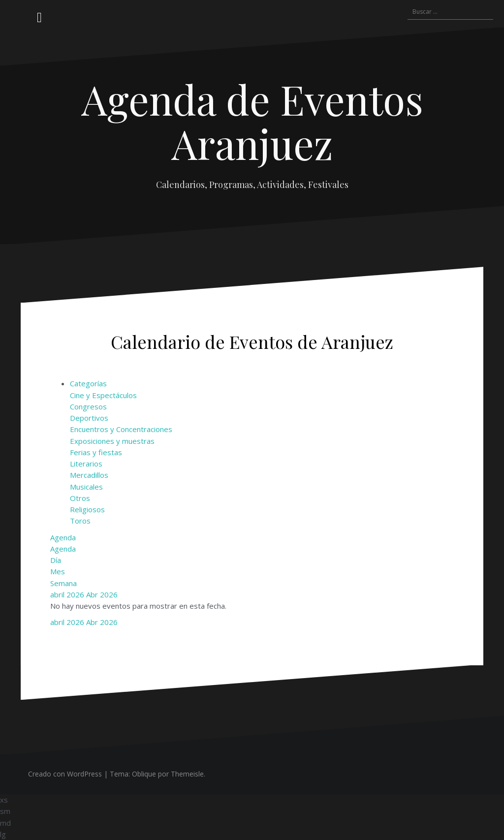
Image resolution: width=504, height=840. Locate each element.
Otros (80, 498)
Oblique (144, 774)
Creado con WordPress (65, 774)
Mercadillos (89, 475)
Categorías (88, 383)
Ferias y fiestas (96, 452)
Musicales (86, 487)
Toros (80, 521)
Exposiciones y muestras (112, 441)
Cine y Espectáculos (103, 395)
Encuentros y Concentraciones (121, 429)
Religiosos (87, 509)
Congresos (88, 406)
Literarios (86, 464)
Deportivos (89, 418)
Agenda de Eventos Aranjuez (252, 121)
